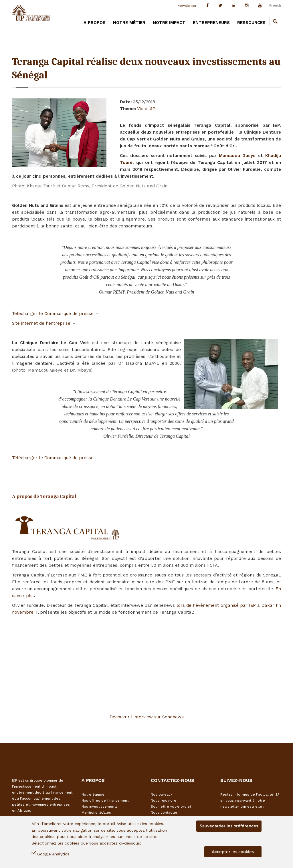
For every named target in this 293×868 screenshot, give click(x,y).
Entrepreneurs (211, 23)
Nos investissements (100, 806)
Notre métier (129, 23)
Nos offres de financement (105, 800)
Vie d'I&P (146, 109)
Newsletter (187, 6)
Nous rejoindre (164, 800)
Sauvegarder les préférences (229, 826)
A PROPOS (95, 23)
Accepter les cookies (233, 852)
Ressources (251, 23)
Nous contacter (164, 812)
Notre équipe (93, 794)
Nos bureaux (162, 794)
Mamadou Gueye (237, 156)
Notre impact (169, 23)
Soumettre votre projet (171, 806)
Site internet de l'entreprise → (44, 323)
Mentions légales (96, 812)
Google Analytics (53, 854)
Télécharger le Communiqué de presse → (56, 314)
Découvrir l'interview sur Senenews (147, 717)
